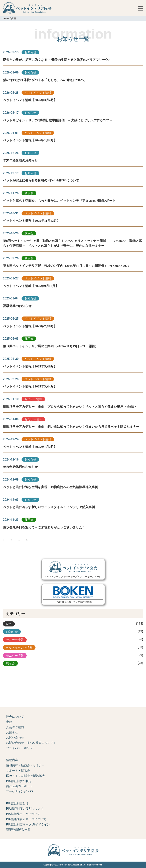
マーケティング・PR (20, 791)
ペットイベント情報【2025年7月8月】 (30, 326)
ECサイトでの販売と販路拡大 (26, 776)
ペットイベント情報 (38, 93)
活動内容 (12, 760)
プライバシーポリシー (21, 748)
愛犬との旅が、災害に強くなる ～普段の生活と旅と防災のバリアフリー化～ (57, 60)
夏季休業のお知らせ (17, 306)
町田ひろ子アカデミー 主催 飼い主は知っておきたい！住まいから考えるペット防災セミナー (71, 427)
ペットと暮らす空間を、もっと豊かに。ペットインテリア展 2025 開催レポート (59, 201)
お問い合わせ (15, 737)
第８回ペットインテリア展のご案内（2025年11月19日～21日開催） (50, 346)
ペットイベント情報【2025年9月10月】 (31, 286)
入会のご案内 (15, 727)
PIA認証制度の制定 (19, 781)
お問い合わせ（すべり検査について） (31, 743)
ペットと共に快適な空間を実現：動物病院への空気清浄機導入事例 (50, 487)
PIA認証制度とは (17, 803)
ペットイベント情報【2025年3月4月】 (30, 386)
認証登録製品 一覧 (18, 830)
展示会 (29, 193)
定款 (9, 722)
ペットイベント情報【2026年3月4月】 (30, 100)
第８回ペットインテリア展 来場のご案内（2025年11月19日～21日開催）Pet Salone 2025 (66, 266)
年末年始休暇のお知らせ (20, 160)
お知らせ (30, 52)
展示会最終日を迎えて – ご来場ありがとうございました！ (44, 527)
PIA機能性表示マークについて (26, 819)
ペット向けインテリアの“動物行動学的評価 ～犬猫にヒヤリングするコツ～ (58, 120)
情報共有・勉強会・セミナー (25, 765)
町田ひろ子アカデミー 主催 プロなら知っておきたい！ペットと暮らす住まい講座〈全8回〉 (70, 407)
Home (6, 18)
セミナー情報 (33, 399)
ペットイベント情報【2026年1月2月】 (30, 140)
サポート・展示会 (18, 771)
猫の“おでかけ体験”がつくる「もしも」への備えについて (44, 80)
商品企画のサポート (19, 786)
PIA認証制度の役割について (25, 809)
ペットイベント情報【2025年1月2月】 (30, 447)
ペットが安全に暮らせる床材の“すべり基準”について (41, 180)
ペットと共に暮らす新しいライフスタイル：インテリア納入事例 (49, 507)
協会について (15, 717)
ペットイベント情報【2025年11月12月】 (31, 221)
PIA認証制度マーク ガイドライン (28, 824)
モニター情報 (15, 656)
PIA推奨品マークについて (23, 814)
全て (9, 624)
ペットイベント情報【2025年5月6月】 (30, 366)
